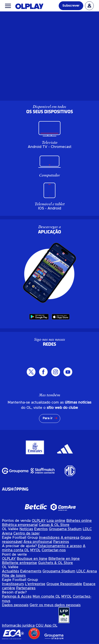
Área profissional (38, 542)
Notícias (26, 529)
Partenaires (26, 588)
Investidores (49, 538)
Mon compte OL (46, 597)
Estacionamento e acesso (60, 546)
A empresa (70, 538)
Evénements (31, 571)
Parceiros (61, 542)
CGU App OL (47, 626)
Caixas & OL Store (54, 525)
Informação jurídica (18, 626)
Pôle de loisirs (14, 576)
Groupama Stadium (65, 529)
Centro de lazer (27, 533)
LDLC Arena (87, 571)
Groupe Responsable (64, 584)
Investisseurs (13, 584)
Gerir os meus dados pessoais (55, 605)
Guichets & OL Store (56, 563)
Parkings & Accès (17, 597)
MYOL (35, 550)
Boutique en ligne (32, 559)
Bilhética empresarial (20, 525)
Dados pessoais (15, 605)
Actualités (11, 571)
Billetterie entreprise (19, 563)
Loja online (56, 521)
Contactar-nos (54, 550)
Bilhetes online (79, 521)
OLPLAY (39, 521)
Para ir (48, 418)
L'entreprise (35, 584)
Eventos (41, 529)
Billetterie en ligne (64, 559)
